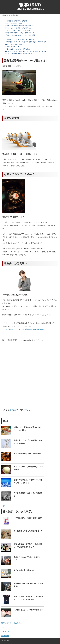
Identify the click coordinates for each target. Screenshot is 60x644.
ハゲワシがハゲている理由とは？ (15, 44)
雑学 (5, 640)
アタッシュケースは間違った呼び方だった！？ (19, 28)
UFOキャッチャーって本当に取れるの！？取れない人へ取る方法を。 (26, 51)
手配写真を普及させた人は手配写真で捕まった (19, 26)
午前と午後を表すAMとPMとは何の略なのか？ (19, 33)
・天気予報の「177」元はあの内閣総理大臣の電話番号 (23, 329)
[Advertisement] (21, 360)
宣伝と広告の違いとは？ (13, 47)
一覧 (3, 506)
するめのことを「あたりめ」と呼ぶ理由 (17, 49)
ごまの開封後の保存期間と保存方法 (16, 21)
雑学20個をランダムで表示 (12, 623)
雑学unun (5, 15)
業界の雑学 (15, 15)
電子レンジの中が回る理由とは (15, 23)
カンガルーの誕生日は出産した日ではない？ (19, 54)
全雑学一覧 (5, 631)
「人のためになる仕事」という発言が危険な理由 (20, 35)
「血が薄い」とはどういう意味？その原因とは (19, 39)
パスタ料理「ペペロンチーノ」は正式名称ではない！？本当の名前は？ (27, 42)
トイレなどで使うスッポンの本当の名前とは (19, 30)
